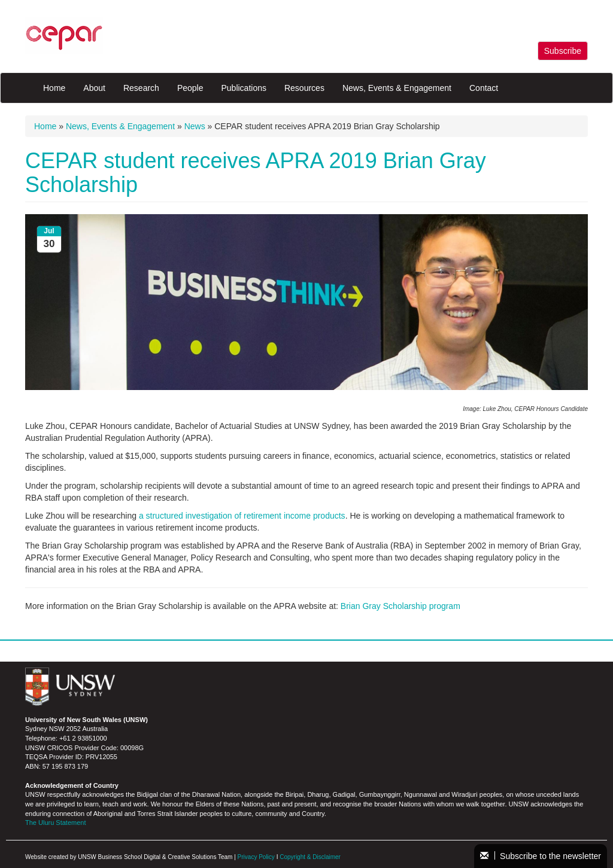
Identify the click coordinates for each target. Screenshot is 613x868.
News (195, 126)
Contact (484, 88)
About (94, 88)
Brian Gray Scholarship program (400, 606)
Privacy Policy (256, 857)
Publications (244, 88)
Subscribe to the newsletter (541, 856)
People (190, 88)
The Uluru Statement (56, 823)
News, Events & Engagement (397, 88)
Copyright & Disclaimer (310, 857)
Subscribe (563, 51)
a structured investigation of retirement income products (242, 516)
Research (141, 88)
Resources (304, 88)
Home (54, 88)
